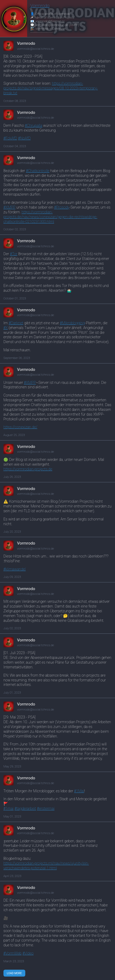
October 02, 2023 (15, 229)
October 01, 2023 (15, 298)
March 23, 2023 (14, 961)
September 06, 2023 (17, 358)
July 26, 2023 (12, 477)
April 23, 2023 (12, 876)
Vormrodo (40, 6)
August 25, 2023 (14, 435)
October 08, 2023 (15, 101)
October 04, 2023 (15, 146)
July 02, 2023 (12, 628)
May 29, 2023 (12, 766)
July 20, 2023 (12, 532)
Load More (14, 973)
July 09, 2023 (12, 577)
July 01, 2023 (12, 693)
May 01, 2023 (12, 816)
